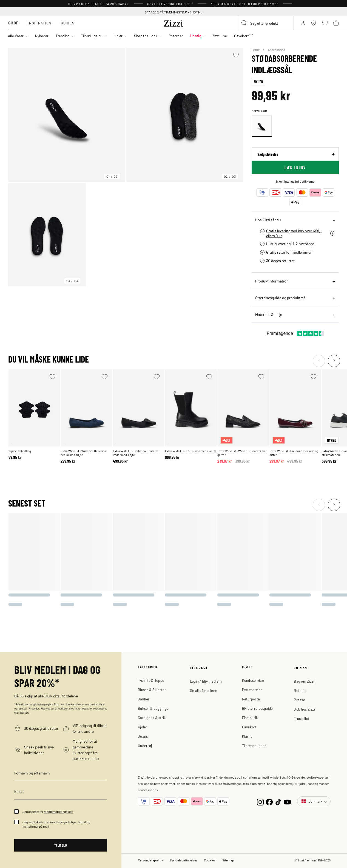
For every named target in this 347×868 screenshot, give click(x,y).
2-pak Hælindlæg (20, 451)
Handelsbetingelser (184, 860)
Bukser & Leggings (153, 708)
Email (19, 791)
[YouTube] (287, 801)
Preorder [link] (176, 36)
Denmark (312, 801)
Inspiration (40, 23)
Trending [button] (63, 36)
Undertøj (145, 746)
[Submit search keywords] (244, 23)
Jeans (143, 736)
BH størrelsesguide (258, 708)
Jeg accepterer (48, 812)
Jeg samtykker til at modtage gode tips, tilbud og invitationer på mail (56, 824)
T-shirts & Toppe (151, 680)
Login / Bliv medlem (206, 681)
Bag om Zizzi (304, 681)
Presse (299, 700)
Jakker (144, 699)
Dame (256, 50)
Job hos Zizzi (304, 709)
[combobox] (265, 23)
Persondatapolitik (150, 860)
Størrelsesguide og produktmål (281, 298)
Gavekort (249, 727)
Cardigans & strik (152, 718)
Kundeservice (253, 680)
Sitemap (228, 860)
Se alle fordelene (204, 690)
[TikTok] (278, 801)
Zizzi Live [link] (220, 36)
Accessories (276, 50)
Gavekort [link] (244, 36)
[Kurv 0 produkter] (336, 23)
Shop (13, 23)
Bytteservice (252, 690)
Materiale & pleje (269, 314)
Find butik (250, 718)
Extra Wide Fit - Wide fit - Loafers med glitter (242, 453)
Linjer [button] (118, 36)
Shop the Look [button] (146, 36)
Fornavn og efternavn (32, 773)
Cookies (210, 860)
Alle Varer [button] (16, 36)
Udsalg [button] (196, 36)
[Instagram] (260, 801)
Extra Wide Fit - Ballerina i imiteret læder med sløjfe (136, 453)
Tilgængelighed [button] (254, 746)
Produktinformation (272, 281)
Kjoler (143, 727)
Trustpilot (302, 718)
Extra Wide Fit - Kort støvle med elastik (190, 451)
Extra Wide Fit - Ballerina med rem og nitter (294, 453)
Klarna (247, 736)
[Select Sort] (262, 126)
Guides (68, 23)
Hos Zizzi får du (268, 220)
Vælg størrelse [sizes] (268, 154)
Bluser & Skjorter (152, 690)
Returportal (251, 699)
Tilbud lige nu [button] (92, 36)
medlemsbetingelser (58, 812)
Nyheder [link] (42, 36)
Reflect (300, 690)
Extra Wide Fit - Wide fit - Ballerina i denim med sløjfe (84, 453)
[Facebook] (269, 801)
